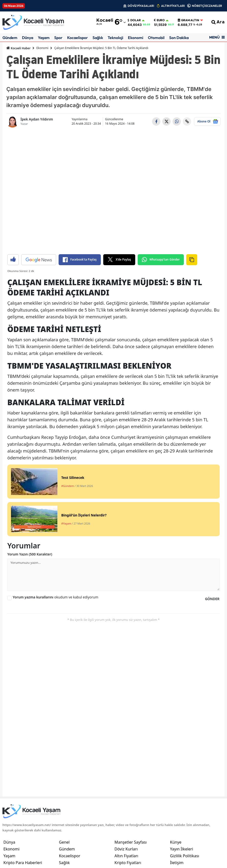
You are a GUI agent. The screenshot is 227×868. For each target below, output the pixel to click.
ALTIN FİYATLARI (173, 6)
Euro (159, 20)
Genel (64, 842)
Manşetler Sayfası (131, 842)
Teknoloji (115, 38)
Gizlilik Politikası (185, 856)
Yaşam (44, 38)
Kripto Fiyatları (128, 863)
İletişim (177, 863)
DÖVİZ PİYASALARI (141, 6)
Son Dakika (179, 38)
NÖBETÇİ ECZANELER (207, 6)
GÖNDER (212, 599)
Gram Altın (188, 20)
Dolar (134, 20)
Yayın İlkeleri (182, 849)
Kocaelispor (77, 38)
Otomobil (156, 38)
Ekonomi (136, 38)
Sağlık (98, 38)
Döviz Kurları (126, 849)
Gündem (10, 38)
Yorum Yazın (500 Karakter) (30, 554)
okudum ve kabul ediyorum (56, 597)
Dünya (28, 38)
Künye (176, 842)
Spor (58, 38)
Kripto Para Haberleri (23, 863)
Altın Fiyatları (126, 856)
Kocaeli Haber (18, 48)
